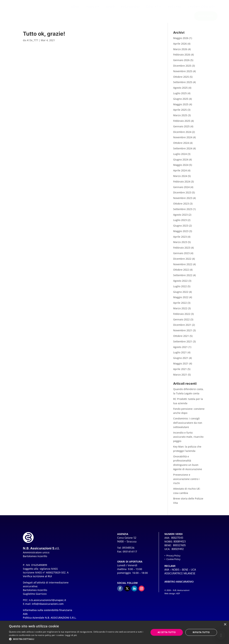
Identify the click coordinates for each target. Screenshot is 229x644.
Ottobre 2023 (181, 206)
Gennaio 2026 (181, 62)
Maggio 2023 (181, 233)
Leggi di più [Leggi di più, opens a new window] (71, 635)
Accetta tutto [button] (167, 632)
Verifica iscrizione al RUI (37, 578)
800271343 (177, 540)
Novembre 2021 (183, 332)
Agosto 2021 (180, 349)
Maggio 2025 (181, 106)
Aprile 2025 (180, 112)
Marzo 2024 (180, 178)
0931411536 (128, 550)
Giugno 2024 (181, 162)
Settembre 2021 (183, 344)
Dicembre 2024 (182, 134)
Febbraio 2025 (182, 123)
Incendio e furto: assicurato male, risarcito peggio (188, 439)
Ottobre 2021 (181, 338)
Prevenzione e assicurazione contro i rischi (186, 481)
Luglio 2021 (180, 355)
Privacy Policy (173, 558)
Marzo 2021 (180, 377)
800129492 (178, 551)
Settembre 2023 (183, 211)
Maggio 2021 (181, 366)
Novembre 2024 (183, 139)
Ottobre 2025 (181, 79)
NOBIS (176, 572)
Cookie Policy (173, 561)
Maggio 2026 (181, 40)
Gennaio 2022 (181, 322)
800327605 (179, 547)
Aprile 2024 (180, 173)
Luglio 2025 (180, 95)
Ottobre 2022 (181, 272)
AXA (167, 572)
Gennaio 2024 (181, 189)
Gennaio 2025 (181, 128)
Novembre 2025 (183, 73)
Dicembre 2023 (182, 195)
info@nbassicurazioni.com (48, 606)
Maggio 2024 (181, 167)
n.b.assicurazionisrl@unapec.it (47, 602)
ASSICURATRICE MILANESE (180, 575)
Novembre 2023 (183, 200)
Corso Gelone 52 (127, 540)
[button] (221, 635)
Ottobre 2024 (181, 145)
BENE (185, 572)
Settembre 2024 (183, 151)
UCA (193, 572)
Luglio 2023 (180, 222)
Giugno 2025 (181, 101)
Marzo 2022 (180, 310)
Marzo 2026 (180, 51)
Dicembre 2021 (182, 327)
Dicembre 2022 (182, 261)
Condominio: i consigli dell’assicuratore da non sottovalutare (188, 425)
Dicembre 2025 (182, 68)
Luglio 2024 (180, 156)
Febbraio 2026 (182, 57)
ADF (178, 596)
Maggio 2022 (181, 299)
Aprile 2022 (180, 305)
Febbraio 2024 (182, 184)
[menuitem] (75, 7)
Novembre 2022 (183, 266)
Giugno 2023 (181, 228)
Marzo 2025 (180, 117)
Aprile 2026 (180, 46)
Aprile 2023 (180, 239)
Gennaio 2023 (181, 255)
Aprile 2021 (180, 371)
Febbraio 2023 (182, 250)
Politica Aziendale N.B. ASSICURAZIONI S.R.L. (50, 620)
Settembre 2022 (183, 277)
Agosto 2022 (180, 283)
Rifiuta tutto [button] (201, 632)
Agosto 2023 (180, 217)
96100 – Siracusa (127, 544)
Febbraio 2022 (182, 316)
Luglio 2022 (180, 288)
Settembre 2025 (183, 84)
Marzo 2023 (180, 244)
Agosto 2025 (180, 90)
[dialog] (114, 632)
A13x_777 (32, 42)
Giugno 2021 (181, 360)
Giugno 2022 (181, 294)
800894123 (180, 544)
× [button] (225, 625)
